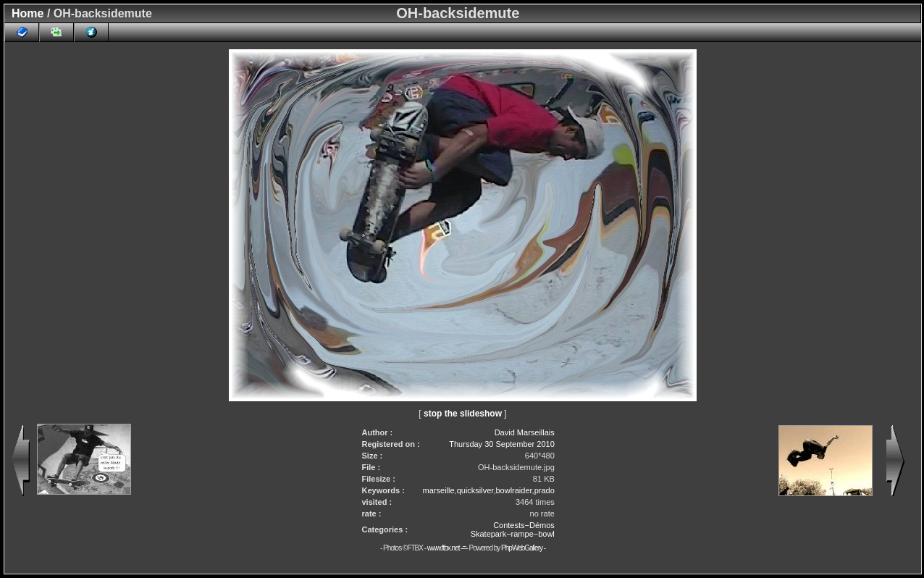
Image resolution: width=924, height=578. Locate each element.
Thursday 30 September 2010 (502, 444)
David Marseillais (525, 432)
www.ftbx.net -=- (448, 548)
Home (28, 13)
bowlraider (513, 490)
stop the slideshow (463, 414)
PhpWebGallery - (523, 548)
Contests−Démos (524, 525)
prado (545, 490)
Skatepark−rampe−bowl (513, 534)
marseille (439, 490)
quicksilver (475, 490)
